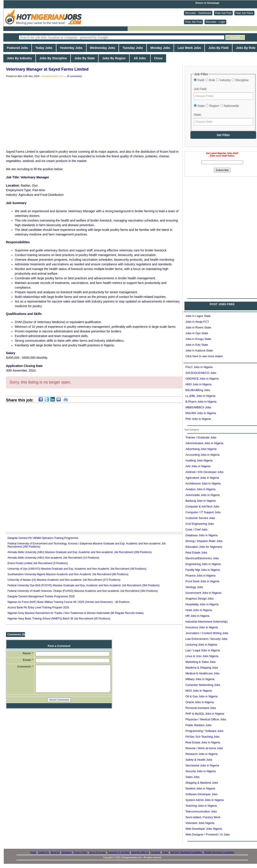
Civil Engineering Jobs (200, 524)
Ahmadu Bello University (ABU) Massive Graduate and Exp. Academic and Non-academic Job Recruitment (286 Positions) (80, 552)
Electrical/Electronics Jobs (202, 558)
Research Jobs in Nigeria (201, 754)
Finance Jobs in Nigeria (200, 576)
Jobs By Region (114, 58)
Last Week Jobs (189, 48)
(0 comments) (74, 76)
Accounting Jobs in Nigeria (202, 455)
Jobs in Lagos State (198, 316)
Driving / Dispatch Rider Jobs (204, 541)
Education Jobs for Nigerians (204, 547)
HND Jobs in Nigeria (198, 384)
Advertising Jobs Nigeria (201, 449)
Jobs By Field (218, 48)
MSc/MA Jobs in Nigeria (201, 413)
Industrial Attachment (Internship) (206, 622)
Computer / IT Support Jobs (203, 512)
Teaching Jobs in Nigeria (201, 806)
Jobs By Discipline (53, 58)
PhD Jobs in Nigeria (198, 419)
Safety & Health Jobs (199, 760)
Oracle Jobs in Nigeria (199, 702)
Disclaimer (67, 852)
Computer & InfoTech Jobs (202, 506)
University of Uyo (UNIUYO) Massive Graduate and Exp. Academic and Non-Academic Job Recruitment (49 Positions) (77, 569)
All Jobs (140, 58)
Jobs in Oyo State (197, 333)
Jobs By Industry (19, 58)
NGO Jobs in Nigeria (199, 691)
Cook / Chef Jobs (196, 529)
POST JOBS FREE (222, 304)
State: (198, 115)
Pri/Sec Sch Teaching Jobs (202, 737)
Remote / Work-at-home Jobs (204, 748)
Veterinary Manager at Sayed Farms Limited (47, 69)
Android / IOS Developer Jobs (204, 472)
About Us (55, 852)
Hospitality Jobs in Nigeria (202, 604)
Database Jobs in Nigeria (201, 535)
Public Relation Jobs (198, 725)
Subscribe (222, 170)
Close (158, 58)
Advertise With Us (140, 852)
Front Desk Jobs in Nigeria (202, 581)
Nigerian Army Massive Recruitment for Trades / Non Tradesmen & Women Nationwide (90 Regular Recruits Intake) (76, 613)
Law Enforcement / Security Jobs (206, 639)
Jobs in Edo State (197, 345)
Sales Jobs (192, 777)
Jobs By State (84, 58)
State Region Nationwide (216, 106)
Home (33, 852)
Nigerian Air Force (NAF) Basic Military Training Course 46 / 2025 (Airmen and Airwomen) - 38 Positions (69, 602)
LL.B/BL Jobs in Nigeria (200, 396)
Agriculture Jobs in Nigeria (202, 478)
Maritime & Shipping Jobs (202, 668)
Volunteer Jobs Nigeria (200, 823)
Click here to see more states (204, 356)
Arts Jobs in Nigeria (198, 466)
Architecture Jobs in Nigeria (203, 483)
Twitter (165, 852)
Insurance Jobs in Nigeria (202, 627)
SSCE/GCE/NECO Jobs (201, 373)
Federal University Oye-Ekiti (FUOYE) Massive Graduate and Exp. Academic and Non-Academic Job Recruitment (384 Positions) (84, 585)
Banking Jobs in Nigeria (200, 501)
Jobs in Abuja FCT (197, 322)
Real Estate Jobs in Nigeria (203, 742)
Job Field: (200, 89)
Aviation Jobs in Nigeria (200, 489)
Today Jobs (44, 48)
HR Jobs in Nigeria (197, 616)
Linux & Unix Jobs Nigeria (202, 656)
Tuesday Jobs (133, 48)
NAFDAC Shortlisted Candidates (186, 852)
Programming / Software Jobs (204, 731)
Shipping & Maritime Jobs (202, 783)
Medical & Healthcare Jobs (202, 673)
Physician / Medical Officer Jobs (206, 719)
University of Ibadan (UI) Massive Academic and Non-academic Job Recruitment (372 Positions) (64, 580)
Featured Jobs (17, 48)
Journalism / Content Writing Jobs (207, 633)
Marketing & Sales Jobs (200, 662)
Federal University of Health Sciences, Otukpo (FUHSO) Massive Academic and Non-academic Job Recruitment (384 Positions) (83, 591)
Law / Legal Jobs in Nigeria (203, 650)
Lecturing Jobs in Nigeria (201, 645)
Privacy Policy (81, 852)
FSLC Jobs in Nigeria (199, 367)
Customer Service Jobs (200, 518)
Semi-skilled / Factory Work (203, 817)
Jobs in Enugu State (198, 339)
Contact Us (43, 852)
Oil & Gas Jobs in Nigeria (201, 696)
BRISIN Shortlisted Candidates (219, 852)
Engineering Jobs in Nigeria (203, 564)
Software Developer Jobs (201, 794)
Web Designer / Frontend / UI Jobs (207, 834)
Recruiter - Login (216, 22)
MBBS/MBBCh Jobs (198, 407)
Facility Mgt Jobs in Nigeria (202, 570)
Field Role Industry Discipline (221, 80)
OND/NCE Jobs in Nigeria (202, 379)
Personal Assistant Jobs (201, 708)
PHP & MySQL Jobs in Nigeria (205, 714)
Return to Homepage (207, 3)
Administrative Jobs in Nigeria (204, 443)
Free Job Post (193, 22)
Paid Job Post (223, 13)
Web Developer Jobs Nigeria (204, 829)
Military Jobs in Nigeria (200, 679)
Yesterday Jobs (71, 48)
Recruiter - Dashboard (198, 13)
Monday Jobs (160, 48)
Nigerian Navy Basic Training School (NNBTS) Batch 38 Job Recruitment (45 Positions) (59, 619)
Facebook (155, 852)
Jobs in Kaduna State (199, 350)
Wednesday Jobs (103, 48)
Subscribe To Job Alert (118, 852)
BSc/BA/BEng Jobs (198, 390)
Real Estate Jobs (196, 553)
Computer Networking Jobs (203, 685)
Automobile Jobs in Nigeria (202, 495)
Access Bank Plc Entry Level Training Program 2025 (38, 608)
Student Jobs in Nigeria (200, 788)
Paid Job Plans (244, 13)
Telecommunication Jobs (201, 811)
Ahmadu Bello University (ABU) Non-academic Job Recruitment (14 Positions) (53, 558)
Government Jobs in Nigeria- (204, 593)
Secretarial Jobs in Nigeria (202, 765)
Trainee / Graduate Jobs (201, 437)
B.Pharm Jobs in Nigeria (201, 402)
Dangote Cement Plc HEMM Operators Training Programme (43, 538)
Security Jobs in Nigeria (200, 771)
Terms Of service (97, 852)
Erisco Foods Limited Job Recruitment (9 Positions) (38, 563)
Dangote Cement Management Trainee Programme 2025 (41, 596)
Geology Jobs (194, 587)
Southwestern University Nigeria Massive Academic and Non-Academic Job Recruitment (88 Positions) (68, 574)
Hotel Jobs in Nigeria (199, 610)
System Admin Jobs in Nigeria (204, 800)
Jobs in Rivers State (198, 327)
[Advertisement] (94, 114)
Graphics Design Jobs (199, 599)
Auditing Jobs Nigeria (199, 460)
